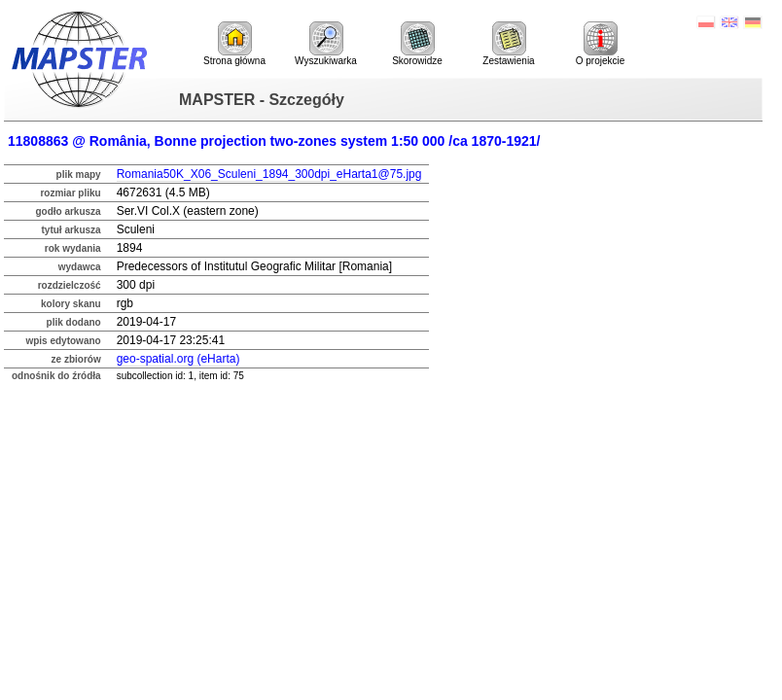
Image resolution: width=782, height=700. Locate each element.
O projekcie (601, 44)
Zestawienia (508, 44)
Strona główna (234, 44)
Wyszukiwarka (326, 44)
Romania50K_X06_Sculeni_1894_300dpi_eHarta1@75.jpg (269, 174)
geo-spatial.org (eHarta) (178, 359)
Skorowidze (417, 44)
